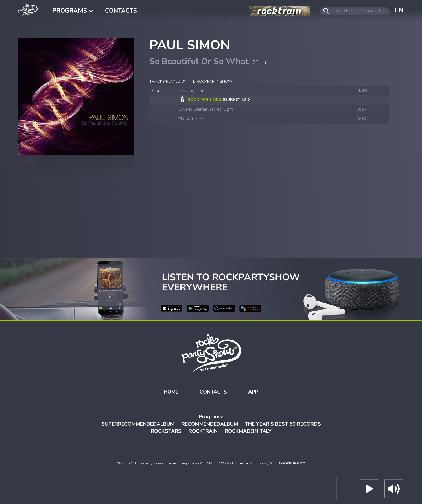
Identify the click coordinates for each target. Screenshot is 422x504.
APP (253, 392)
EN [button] (399, 10)
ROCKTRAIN (203, 431)
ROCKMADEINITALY (248, 431)
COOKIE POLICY (292, 463)
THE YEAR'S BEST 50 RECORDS (283, 424)
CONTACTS (121, 11)
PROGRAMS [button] (73, 11)
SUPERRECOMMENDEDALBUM (138, 424)
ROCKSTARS (166, 431)
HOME (171, 392)
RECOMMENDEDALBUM (210, 424)
